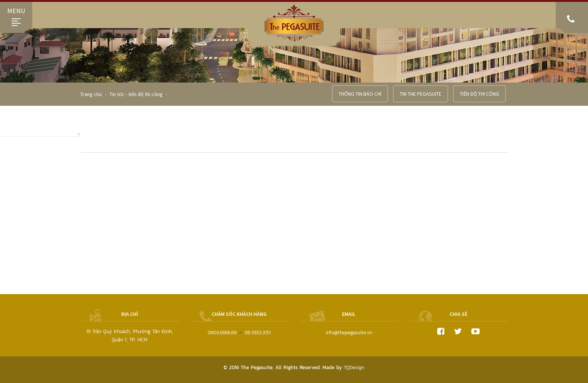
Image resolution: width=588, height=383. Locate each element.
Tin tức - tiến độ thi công (136, 94)
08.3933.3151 (258, 333)
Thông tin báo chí (360, 94)
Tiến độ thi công (479, 94)
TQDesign (354, 367)
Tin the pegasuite (421, 94)
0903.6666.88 (222, 333)
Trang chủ (92, 94)
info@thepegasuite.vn (349, 333)
